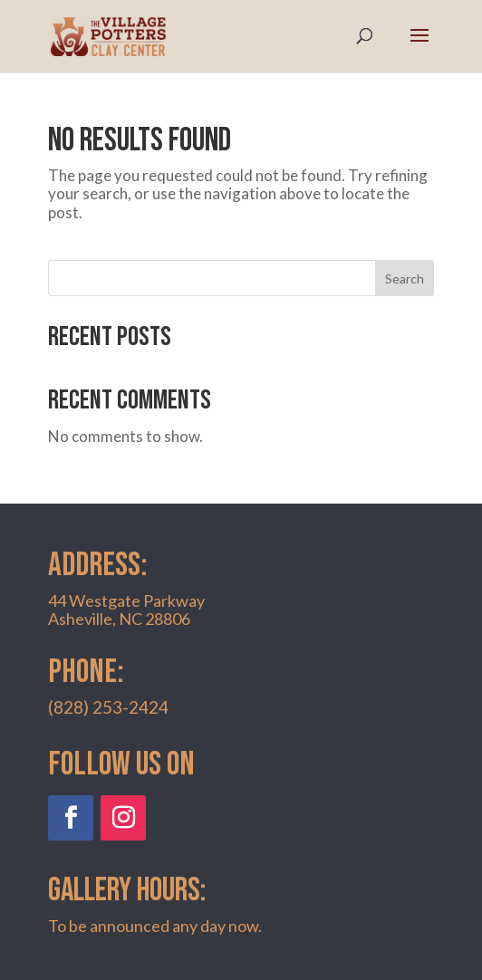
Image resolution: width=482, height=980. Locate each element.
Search (405, 279)
